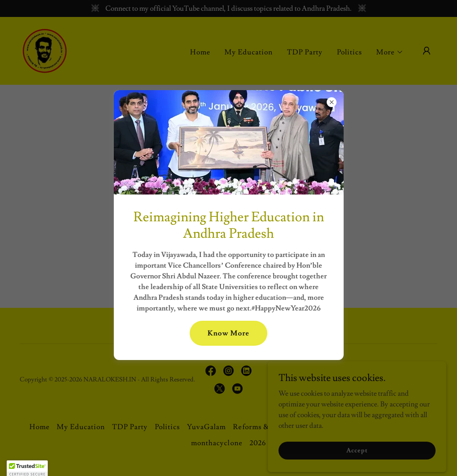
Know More (228, 333)
